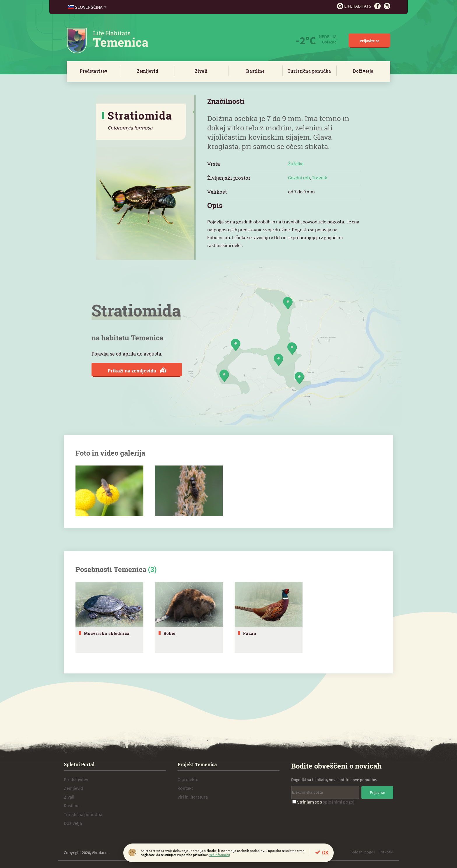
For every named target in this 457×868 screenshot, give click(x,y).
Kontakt (185, 787)
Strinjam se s (324, 800)
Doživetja (363, 71)
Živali (201, 71)
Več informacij (220, 855)
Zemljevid (148, 71)
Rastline (255, 71)
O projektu (188, 778)
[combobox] (88, 7)
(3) (152, 569)
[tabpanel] (109, 617)
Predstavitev (94, 71)
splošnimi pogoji (339, 800)
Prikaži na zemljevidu (137, 371)
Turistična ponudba (309, 71)
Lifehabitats (354, 6)
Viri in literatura (193, 795)
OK (325, 852)
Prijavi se (377, 791)
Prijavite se (370, 41)
